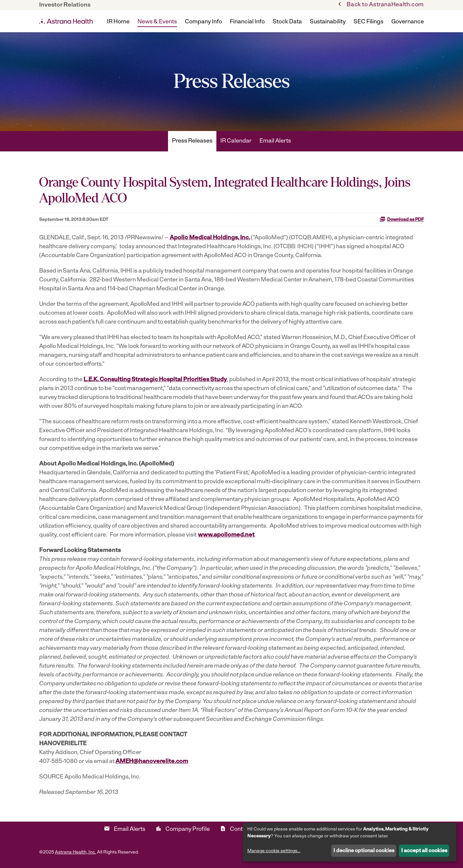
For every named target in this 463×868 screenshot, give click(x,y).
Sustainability (328, 22)
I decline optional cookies (364, 851)
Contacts (237, 829)
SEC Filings (368, 22)
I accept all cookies (424, 851)
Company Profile (183, 829)
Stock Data (287, 22)
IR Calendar (236, 141)
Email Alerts (275, 141)
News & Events (157, 22)
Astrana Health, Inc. (75, 852)
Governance (408, 22)
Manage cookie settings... (274, 851)
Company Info (203, 22)
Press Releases (192, 141)
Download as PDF (402, 219)
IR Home (118, 22)
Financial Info (247, 22)
